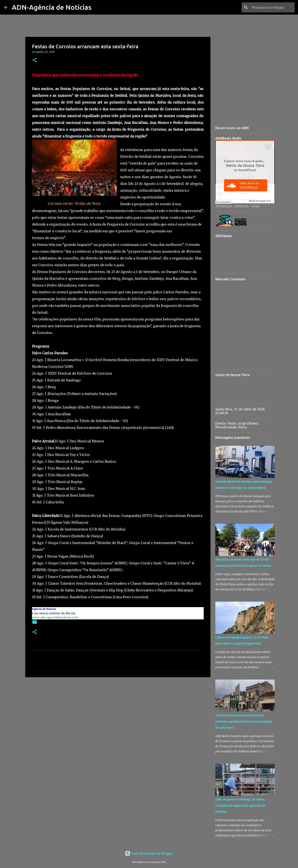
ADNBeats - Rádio (247, 206)
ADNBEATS (224, 206)
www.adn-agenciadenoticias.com (55, 617)
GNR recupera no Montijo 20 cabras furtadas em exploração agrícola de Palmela (240, 806)
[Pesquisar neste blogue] (272, 7)
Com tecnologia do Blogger (149, 853)
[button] (35, 60)
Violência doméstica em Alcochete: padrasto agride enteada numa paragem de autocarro (244, 721)
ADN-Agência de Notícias (52, 7)
